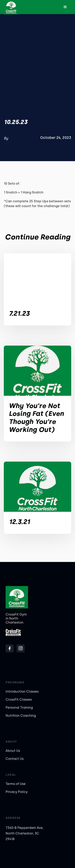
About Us (13, 751)
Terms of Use (16, 784)
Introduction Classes (22, 691)
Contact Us (15, 759)
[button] (65, 7)
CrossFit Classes (19, 700)
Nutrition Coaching (21, 716)
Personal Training (19, 708)
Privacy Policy (17, 792)
